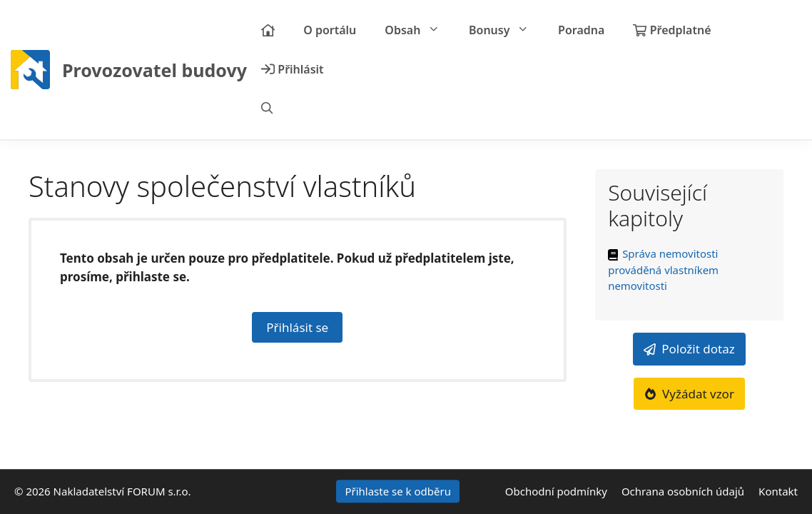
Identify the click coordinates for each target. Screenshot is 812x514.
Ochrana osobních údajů (683, 492)
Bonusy (506, 30)
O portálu (330, 30)
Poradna (581, 30)
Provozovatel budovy (154, 70)
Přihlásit (293, 69)
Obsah (420, 30)
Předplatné (672, 30)
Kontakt (778, 492)
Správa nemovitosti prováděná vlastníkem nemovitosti (663, 269)
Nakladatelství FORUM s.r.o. (122, 492)
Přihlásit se (297, 327)
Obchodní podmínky (556, 492)
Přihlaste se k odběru (398, 492)
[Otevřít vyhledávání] (267, 109)
